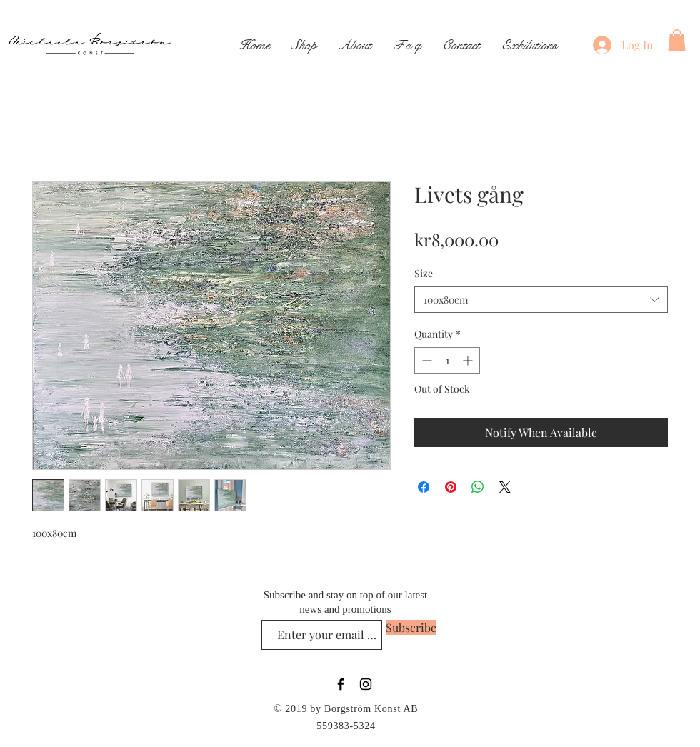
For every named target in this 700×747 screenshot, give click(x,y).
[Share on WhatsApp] (478, 487)
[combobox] (541, 300)
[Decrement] (425, 360)
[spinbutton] (447, 360)
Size (424, 273)
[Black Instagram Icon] (366, 684)
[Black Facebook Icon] (341, 684)
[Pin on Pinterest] (451, 487)
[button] (677, 40)
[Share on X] (505, 487)
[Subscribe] (411, 627)
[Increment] (469, 360)
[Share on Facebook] (424, 487)
